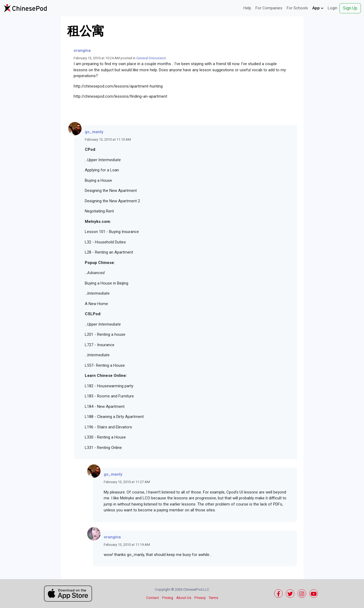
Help (247, 8)
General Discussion (151, 58)
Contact (153, 598)
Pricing (168, 598)
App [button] (318, 8)
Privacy (200, 598)
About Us (184, 598)
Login (333, 8)
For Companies (269, 8)
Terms (213, 598)
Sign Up (350, 8)
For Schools (297, 8)
